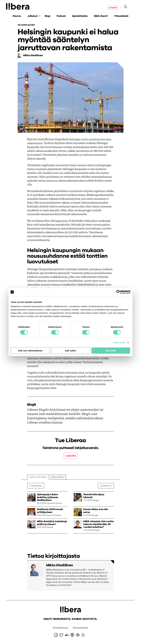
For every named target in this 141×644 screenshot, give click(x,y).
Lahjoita (112, 8)
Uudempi (105, 486)
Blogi (48, 17)
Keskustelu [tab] (58, 477)
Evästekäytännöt (60, 628)
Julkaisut (32, 17)
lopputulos (62, 221)
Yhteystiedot (121, 17)
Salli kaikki (111, 351)
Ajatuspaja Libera (19, 7)
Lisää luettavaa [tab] (38, 477)
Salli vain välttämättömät (30, 351)
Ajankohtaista (80, 17)
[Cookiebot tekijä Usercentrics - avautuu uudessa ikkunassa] (118, 292)
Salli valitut (70, 351)
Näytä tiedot (119, 342)
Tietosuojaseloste (81, 628)
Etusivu (17, 17)
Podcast (61, 17)
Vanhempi (36, 486)
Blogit (31, 25)
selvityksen (96, 269)
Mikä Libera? (101, 17)
